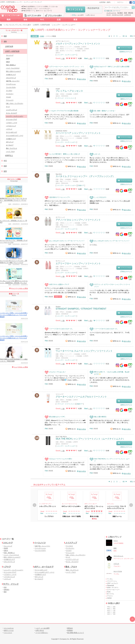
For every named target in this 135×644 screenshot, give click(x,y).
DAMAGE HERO (61, 131)
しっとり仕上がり (98, 197)
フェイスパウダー (11, 87)
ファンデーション (11, 84)
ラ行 (108, 614)
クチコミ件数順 (51, 36)
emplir (58, 89)
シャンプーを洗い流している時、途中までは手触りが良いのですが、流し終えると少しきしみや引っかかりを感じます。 (110, 293)
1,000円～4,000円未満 (41, 25)
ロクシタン (111, 504)
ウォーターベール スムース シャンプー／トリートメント (84, 351)
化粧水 (8, 62)
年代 (42, 20)
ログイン (120, 2)
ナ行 (108, 610)
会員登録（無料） (105, 2)
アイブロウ (9, 91)
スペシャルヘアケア (11, 119)
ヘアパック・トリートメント (66, 98)
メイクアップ (71, 543)
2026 (126, 13)
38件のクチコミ (126, 99)
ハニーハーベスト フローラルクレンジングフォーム (117, 507)
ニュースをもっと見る (21, 367)
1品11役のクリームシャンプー (57, 197)
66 (124, 36)
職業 (9, 20)
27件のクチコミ (126, 272)
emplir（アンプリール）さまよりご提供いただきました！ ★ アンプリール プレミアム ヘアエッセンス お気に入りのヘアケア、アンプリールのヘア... (65, 117)
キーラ (109, 15)
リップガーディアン (45, 504)
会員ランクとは (9, 630)
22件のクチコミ (126, 317)
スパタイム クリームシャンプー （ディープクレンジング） (85, 176)
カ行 (114, 607)
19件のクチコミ (126, 359)
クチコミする (75, 9)
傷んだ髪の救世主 (98, 417)
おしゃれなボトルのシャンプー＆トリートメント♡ (65, 241)
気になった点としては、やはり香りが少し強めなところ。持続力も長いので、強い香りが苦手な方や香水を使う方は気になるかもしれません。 (110, 160)
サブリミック (60, 217)
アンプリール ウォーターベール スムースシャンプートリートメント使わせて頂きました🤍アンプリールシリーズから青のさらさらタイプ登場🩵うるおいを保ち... (65, 378)
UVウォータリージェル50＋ (71, 506)
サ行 (108, 609)
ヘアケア (7, 567)
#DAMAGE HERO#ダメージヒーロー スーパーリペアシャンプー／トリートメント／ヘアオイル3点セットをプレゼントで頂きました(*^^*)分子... (65, 160)
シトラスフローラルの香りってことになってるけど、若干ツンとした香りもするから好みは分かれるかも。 (110, 116)
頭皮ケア (81, 185)
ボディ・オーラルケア (44, 567)
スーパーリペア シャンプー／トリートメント (78, 133)
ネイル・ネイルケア (11, 113)
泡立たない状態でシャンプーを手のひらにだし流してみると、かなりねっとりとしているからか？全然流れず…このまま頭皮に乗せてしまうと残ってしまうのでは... (110, 467)
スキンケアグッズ (11, 78)
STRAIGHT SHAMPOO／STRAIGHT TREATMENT (81, 309)
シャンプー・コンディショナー (66, 55)
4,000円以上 (9, 156)
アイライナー (10, 94)
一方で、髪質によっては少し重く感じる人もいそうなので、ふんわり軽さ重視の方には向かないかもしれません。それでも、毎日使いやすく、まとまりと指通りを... (110, 75)
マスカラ (8, 97)
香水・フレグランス (11, 148)
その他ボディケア (11, 139)
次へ (131, 505)
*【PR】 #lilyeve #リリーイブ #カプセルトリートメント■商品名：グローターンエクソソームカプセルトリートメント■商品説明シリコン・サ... (65, 423)
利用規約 (70, 630)
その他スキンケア (11, 75)
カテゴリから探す (33, 15)
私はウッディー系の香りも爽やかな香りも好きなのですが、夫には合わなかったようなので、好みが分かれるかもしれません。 (110, 380)
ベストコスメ (8, 633)
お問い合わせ (91, 15)
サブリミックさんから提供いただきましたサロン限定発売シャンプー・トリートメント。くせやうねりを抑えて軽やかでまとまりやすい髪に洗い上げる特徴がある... (65, 290)
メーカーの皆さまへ (42, 633)
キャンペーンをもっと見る (19, 288)
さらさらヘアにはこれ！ (55, 372)
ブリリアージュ (112, 581)
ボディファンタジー (91, 504)
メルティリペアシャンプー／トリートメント (78, 44)
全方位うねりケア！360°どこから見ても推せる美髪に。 (110, 68)
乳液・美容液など (11, 65)
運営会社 (70, 628)
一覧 (63, 59)
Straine (58, 307)
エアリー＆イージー (63, 41)
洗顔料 (8, 59)
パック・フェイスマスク (13, 68)
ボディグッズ (10, 142)
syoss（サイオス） (113, 587)
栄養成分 (7, 590)
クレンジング (10, 55)
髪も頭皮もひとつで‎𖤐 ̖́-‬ (55, 417)
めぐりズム (111, 594)
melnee (109, 598)
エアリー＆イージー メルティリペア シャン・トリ (64, 67)
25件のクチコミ (126, 447)
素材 (5, 592)
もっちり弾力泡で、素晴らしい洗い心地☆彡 (62, 154)
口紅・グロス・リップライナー (15, 103)
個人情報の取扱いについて (76, 633)
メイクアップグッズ (11, 110)
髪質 (75, 20)
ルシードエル (118, 571)
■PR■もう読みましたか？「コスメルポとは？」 (37, 9)
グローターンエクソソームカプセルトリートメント (81, 397)
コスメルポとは (9, 628)
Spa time (59, 174)
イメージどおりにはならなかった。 (59, 329)
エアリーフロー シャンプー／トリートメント (78, 263)
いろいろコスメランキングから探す (18, 25)
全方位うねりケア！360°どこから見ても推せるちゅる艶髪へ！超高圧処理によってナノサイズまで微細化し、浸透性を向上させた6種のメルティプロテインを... (65, 72)
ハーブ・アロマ (10, 152)
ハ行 (114, 610)
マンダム (110, 579)
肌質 (59, 20)
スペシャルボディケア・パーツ (15, 136)
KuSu (109, 592)
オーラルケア (10, 145)
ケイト (116, 541)
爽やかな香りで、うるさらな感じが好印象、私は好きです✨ (110, 373)
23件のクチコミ (126, 141)
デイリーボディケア (11, 132)
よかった (95, 154)
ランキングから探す (11, 15)
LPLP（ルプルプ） (113, 583)
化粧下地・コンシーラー (13, 81)
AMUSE (131, 13)
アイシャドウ (10, 100)
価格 (25, 20)
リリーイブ (59, 394)
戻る (35, 505)
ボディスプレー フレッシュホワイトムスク (94, 507)
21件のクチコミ (126, 228)
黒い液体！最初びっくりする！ (103, 111)
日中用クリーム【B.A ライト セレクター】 (39, 11)
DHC (115, 548)
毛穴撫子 (120, 13)
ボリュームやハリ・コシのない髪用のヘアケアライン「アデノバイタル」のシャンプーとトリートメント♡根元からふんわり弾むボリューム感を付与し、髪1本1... (65, 247)
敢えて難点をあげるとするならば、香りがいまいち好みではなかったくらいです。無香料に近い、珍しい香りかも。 (110, 421)
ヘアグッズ (9, 129)
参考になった (71, 79)
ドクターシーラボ (117, 15)
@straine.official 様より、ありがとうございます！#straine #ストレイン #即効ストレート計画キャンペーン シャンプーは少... (65, 335)
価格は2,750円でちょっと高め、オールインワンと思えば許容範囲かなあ (110, 202)
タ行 (114, 609)
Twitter (134, 2)
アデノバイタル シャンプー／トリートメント (78, 220)
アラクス (110, 596)
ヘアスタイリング (11, 126)
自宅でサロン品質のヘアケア (57, 284)
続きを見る (82, 79)
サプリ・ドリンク (11, 584)
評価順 (42, 36)
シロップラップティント (48, 506)
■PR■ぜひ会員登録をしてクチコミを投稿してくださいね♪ (40, 6)
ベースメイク (40, 543)
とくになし (93, 245)
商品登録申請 (93, 8)
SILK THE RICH (61, 437)
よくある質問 (78, 15)
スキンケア (8, 543)
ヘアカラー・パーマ (11, 123)
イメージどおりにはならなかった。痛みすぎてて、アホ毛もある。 (110, 334)
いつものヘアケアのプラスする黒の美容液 (62, 111)
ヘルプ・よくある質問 (42, 628)
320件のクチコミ (126, 52)
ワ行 (114, 614)
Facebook (131, 2)
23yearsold (110, 585)
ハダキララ (127, 15)
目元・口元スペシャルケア (13, 71)
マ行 (108, 612)
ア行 (108, 607)
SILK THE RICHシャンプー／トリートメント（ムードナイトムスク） (90, 439)
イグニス (116, 564)
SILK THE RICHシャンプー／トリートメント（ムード (110, 460)
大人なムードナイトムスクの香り (58, 459)
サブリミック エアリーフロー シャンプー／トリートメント (110, 285)
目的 (5, 587)
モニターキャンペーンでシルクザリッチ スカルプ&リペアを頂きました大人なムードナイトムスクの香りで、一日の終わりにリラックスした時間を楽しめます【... (65, 465)
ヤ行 (114, 612)
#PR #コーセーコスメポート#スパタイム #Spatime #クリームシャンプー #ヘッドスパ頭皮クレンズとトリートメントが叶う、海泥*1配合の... (65, 203)
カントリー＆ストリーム (69, 504)
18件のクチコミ (126, 405)
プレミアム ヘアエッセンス (69, 91)
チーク (8, 107)
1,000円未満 (9, 46)
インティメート (111, 13)
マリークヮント (118, 556)
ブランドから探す (54, 15)
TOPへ (132, 619)
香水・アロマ (71, 567)
